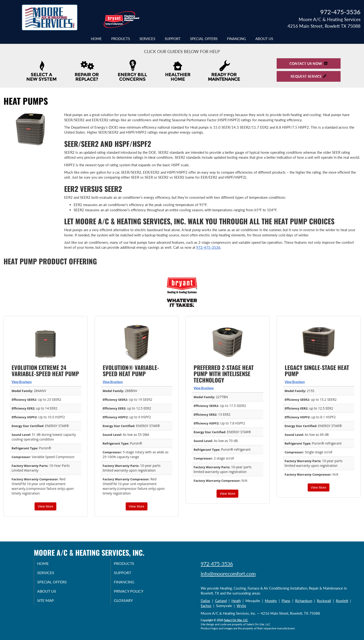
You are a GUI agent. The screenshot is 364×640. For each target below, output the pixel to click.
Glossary (128, 604)
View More (45, 506)
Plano (286, 601)
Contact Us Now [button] (309, 63)
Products (121, 39)
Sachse (206, 606)
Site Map (51, 604)
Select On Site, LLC (236, 620)
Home (96, 39)
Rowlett (342, 601)
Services (147, 39)
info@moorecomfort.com (228, 574)
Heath (236, 601)
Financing (236, 39)
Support (173, 39)
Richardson (304, 601)
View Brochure (22, 382)
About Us (264, 39)
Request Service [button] (309, 76)
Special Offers (204, 39)
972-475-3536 (208, 247)
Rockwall (324, 601)
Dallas (205, 601)
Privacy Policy (134, 594)
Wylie (241, 606)
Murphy (271, 601)
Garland (221, 601)
